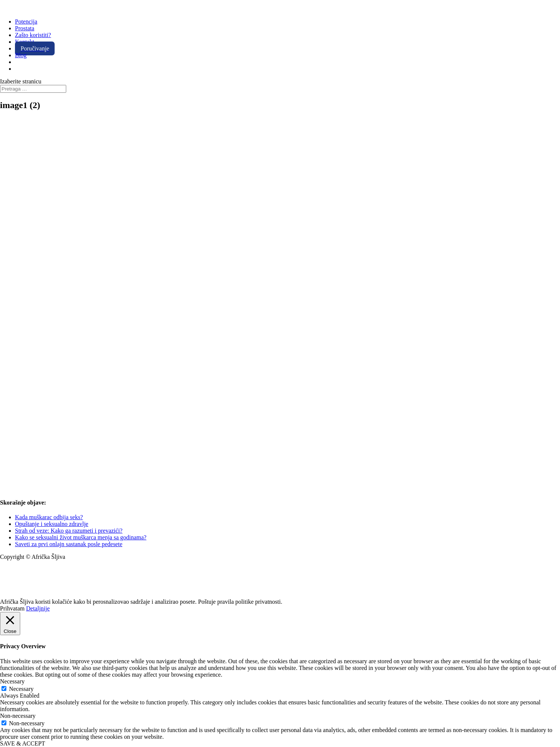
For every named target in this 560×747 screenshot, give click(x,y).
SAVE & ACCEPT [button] (23, 743)
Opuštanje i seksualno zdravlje (52, 524)
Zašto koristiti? (33, 35)
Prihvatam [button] (12, 608)
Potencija (26, 22)
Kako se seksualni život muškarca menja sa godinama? (81, 537)
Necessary (21, 689)
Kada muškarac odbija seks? (49, 517)
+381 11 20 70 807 (22, 582)
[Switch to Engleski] (18, 62)
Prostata (25, 28)
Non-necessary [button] (18, 716)
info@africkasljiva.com (28, 570)
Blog (21, 55)
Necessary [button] (12, 681)
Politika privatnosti (23, 595)
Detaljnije (38, 608)
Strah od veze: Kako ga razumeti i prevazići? (69, 531)
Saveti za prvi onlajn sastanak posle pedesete (69, 544)
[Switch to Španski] (18, 69)
